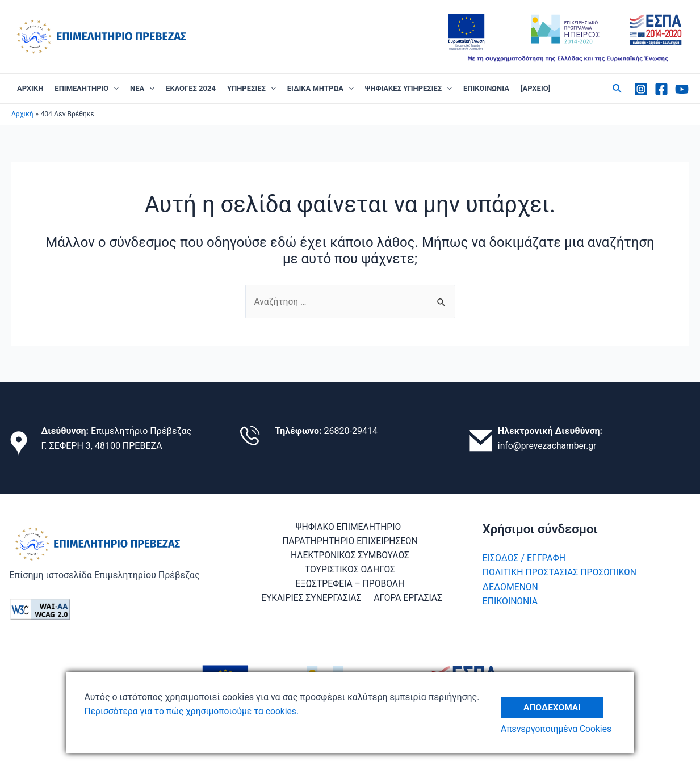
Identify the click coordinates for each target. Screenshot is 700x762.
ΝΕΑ (142, 89)
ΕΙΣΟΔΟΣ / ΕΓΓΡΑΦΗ (525, 558)
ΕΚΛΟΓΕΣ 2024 (191, 88)
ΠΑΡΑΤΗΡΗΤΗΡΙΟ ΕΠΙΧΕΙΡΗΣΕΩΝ (350, 542)
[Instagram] (641, 89)
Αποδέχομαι (555, 704)
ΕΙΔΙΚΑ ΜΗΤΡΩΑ (320, 89)
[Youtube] (682, 89)
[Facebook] (661, 89)
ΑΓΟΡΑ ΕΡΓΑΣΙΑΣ (408, 599)
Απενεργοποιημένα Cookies (559, 729)
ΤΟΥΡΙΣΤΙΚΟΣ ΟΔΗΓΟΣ (350, 571)
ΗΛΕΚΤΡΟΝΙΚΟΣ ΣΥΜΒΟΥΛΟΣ (350, 556)
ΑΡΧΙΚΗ (30, 88)
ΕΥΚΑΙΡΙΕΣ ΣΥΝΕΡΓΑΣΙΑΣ (313, 599)
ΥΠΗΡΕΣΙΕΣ (252, 89)
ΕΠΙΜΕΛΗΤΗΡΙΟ (87, 89)
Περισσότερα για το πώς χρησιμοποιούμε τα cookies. (194, 711)
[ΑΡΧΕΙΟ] (535, 88)
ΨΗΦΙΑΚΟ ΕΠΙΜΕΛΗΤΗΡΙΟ (348, 527)
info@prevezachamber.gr (548, 446)
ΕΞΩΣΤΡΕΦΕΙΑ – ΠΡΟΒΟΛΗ (350, 585)
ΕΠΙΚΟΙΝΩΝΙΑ (486, 88)
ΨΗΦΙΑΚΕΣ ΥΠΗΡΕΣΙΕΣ (408, 89)
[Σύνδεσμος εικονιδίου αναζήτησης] (618, 89)
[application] (114, 89)
